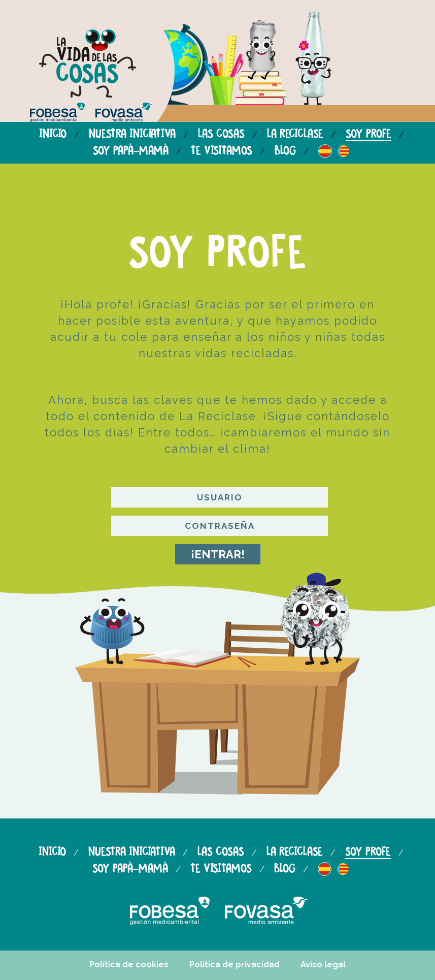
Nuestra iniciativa (132, 134)
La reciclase (295, 134)
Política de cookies (129, 965)
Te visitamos (222, 151)
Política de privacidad (235, 965)
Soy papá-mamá (131, 151)
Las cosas (221, 134)
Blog (285, 151)
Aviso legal (323, 965)
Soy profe (369, 134)
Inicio (53, 134)
